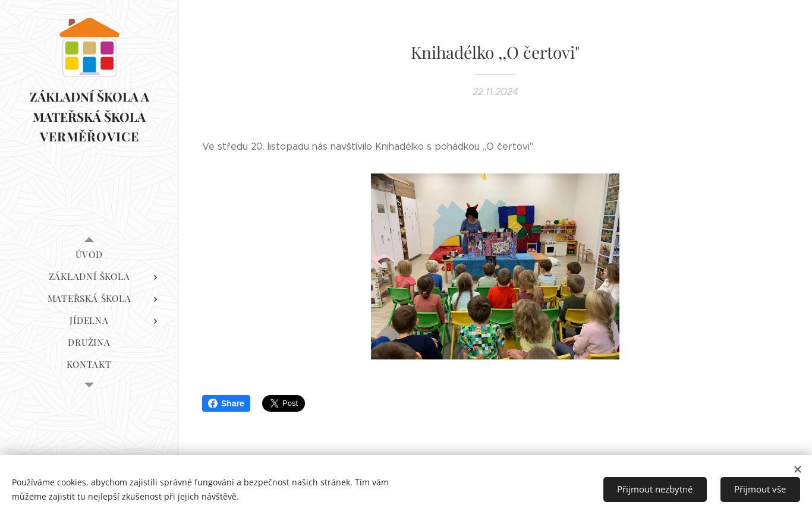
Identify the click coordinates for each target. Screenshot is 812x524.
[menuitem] (89, 255)
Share (226, 403)
